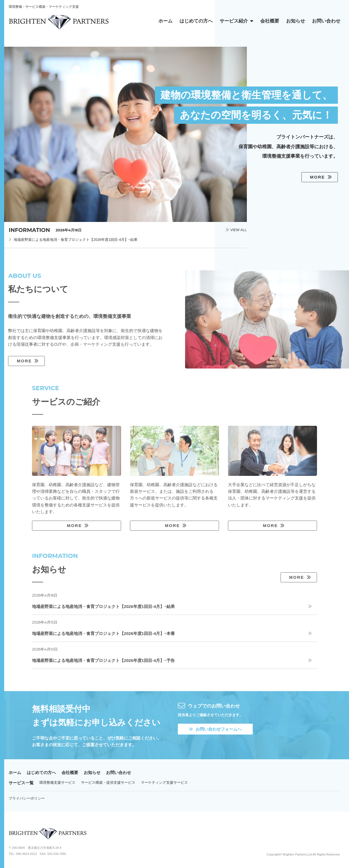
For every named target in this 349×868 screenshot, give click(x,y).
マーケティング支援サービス (164, 782)
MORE (318, 177)
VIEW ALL (238, 230)
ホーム (15, 772)
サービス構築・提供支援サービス (108, 782)
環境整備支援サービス (57, 782)
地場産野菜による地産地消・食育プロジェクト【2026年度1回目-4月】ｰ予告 (103, 660)
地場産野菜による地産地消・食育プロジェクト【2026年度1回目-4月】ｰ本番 (103, 633)
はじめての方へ (41, 772)
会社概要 (70, 772)
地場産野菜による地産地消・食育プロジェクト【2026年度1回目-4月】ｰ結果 (76, 240)
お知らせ (92, 772)
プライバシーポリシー (27, 798)
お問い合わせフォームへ (215, 729)
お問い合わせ (119, 772)
